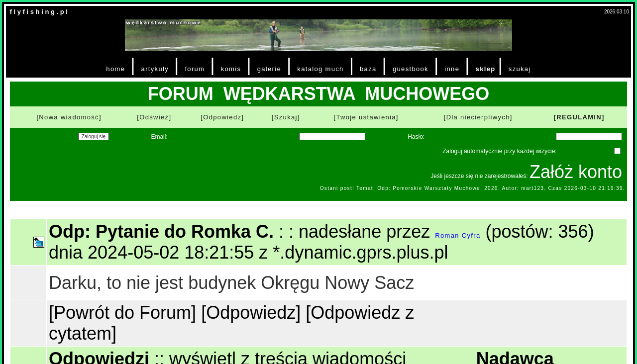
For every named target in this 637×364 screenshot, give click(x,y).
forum (195, 69)
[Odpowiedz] (222, 117)
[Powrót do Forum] (122, 313)
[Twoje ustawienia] (366, 117)
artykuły (155, 69)
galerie (269, 69)
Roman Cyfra (458, 235)
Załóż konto (576, 172)
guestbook (411, 69)
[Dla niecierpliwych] (478, 117)
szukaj (520, 69)
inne (452, 69)
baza (368, 69)
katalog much (320, 69)
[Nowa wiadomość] (69, 117)
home (115, 69)
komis (231, 69)
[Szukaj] (286, 117)
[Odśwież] (154, 117)
